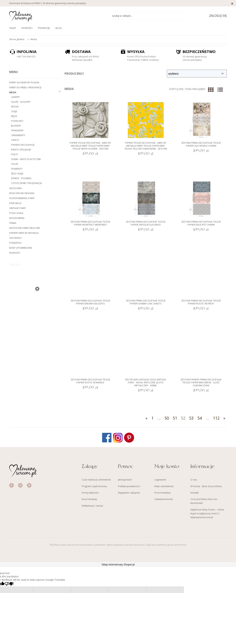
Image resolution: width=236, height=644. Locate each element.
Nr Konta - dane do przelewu (206, 486)
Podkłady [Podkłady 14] (17, 121)
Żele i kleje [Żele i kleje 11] (17, 173)
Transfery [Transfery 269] (17, 130)
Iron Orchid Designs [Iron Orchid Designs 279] (22, 193)
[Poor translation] (9, 584)
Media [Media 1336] (13, 92)
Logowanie (160, 480)
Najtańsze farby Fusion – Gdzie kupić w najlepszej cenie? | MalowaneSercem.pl (207, 513)
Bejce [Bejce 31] (14, 116)
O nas (194, 480)
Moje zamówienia (164, 486)
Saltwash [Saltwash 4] (15, 238)
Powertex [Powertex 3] (15, 243)
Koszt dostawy (89, 499)
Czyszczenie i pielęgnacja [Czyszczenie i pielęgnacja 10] (26, 183)
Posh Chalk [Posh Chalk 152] (16, 213)
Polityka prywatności (129, 486)
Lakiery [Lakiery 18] (15, 97)
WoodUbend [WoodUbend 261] (17, 218)
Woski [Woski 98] (15, 107)
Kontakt (195, 493)
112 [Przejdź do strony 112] (216, 418)
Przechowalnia (162, 493)
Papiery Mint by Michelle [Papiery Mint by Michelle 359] (24, 233)
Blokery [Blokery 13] (16, 126)
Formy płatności (90, 493)
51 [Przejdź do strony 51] (175, 418)
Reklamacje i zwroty (92, 506)
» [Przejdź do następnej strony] (224, 418)
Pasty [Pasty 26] (15, 154)
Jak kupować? (125, 480)
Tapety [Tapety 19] (15, 140)
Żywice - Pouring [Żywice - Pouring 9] (21, 178)
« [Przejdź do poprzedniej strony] (146, 418)
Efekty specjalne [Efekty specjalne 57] (21, 150)
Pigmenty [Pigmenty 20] (17, 169)
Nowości (15, 253)
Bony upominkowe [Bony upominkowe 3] (21, 248)
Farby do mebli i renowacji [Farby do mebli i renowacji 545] (25, 87)
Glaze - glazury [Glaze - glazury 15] (21, 102)
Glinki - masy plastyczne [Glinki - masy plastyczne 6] (26, 159)
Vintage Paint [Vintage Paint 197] (18, 208)
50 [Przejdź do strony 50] (167, 418)
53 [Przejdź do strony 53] (191, 418)
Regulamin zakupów (129, 493)
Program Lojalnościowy (94, 486)
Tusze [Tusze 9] (15, 164)
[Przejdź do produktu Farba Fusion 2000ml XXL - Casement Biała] (35, 309)
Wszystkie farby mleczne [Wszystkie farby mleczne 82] (25, 228)
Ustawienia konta (164, 499)
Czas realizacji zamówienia (96, 480)
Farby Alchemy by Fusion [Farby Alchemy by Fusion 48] (24, 82)
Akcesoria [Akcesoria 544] (15, 188)
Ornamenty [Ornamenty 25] (18, 135)
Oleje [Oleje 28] (14, 111)
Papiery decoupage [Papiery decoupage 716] (23, 145)
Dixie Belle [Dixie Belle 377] (15, 203)
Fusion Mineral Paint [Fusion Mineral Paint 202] (22, 198)
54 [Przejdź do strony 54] (200, 418)
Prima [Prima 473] (13, 223)
